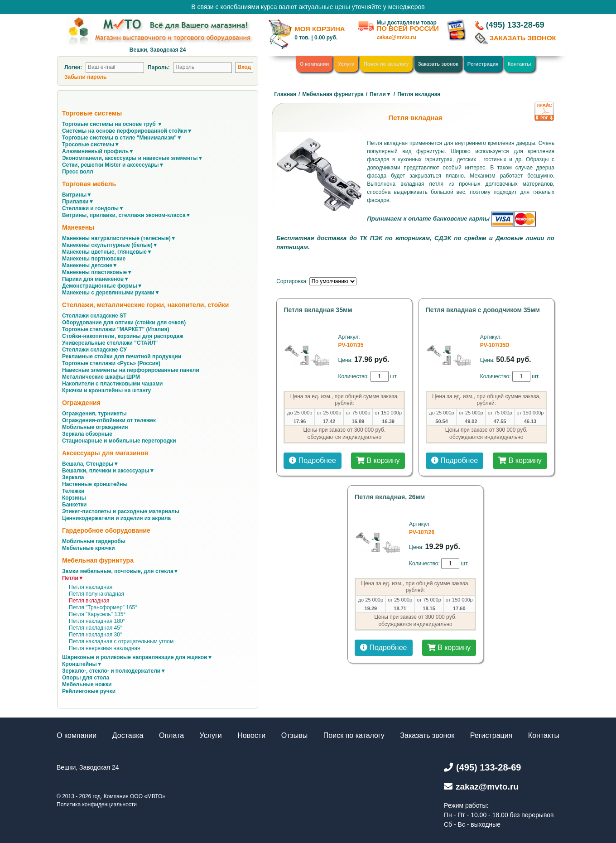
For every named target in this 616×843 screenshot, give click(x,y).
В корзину (378, 460)
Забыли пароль (85, 77)
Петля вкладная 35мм (318, 310)
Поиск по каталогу (386, 64)
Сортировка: (292, 281)
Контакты (520, 64)
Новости (251, 735)
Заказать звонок (438, 64)
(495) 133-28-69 (515, 25)
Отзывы (295, 735)
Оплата (171, 735)
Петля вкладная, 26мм (390, 497)
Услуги (346, 64)
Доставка (128, 735)
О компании (315, 64)
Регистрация (483, 64)
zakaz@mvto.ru (396, 37)
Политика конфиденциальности (97, 804)
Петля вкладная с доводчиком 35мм (483, 310)
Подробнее (312, 460)
